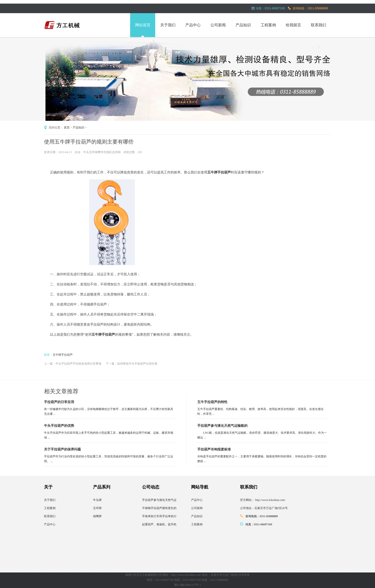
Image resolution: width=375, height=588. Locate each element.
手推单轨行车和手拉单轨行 (159, 516)
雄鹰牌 (97, 516)
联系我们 (319, 25)
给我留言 (293, 25)
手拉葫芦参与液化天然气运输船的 (222, 426)
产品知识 (243, 25)
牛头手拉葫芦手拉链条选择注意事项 (78, 364)
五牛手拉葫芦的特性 (212, 402)
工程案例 (268, 25)
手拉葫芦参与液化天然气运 (159, 500)
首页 (67, 128)
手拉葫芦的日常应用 (59, 402)
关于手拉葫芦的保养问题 (62, 449)
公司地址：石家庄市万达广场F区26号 (264, 508)
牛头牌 (97, 500)
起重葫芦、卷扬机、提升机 (159, 524)
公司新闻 (218, 25)
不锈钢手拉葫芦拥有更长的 (159, 508)
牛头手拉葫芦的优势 (59, 426)
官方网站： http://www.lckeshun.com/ (263, 500)
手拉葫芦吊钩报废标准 (214, 449)
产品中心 (193, 25)
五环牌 (97, 508)
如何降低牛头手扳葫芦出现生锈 (137, 364)
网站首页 (143, 25)
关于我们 (168, 25)
